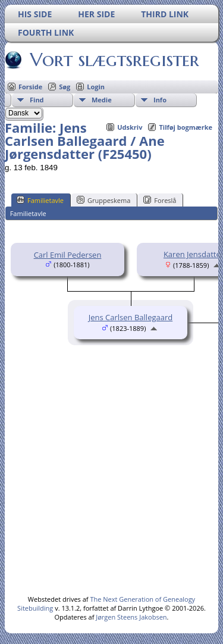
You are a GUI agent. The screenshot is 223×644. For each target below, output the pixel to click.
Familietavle (40, 200)
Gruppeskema (103, 200)
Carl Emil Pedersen (68, 255)
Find (37, 100)
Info (160, 100)
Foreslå (160, 200)
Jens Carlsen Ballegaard (131, 317)
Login (96, 87)
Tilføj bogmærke (186, 127)
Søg (65, 87)
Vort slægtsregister (114, 60)
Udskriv (130, 127)
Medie (102, 100)
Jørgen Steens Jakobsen (131, 617)
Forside (30, 87)
